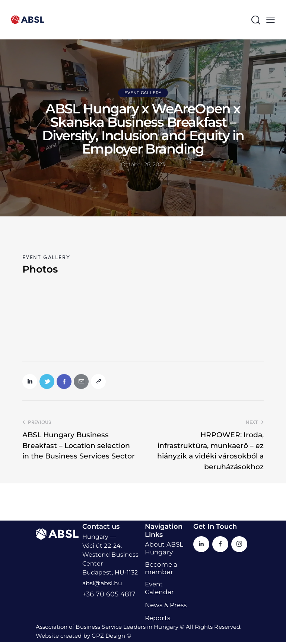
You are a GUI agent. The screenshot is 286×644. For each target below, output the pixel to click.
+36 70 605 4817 (109, 596)
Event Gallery (143, 93)
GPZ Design (108, 637)
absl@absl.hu (102, 585)
